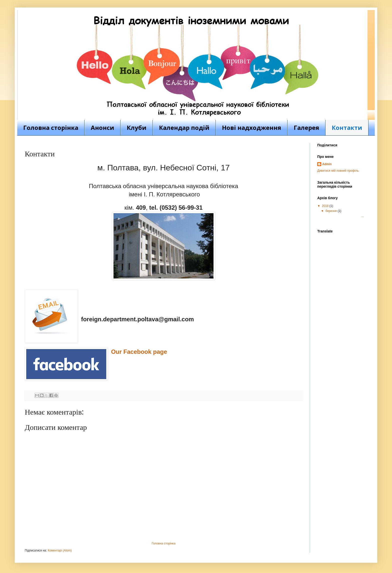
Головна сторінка (51, 127)
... (344, 216)
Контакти (347, 127)
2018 (326, 206)
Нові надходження (252, 127)
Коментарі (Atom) (60, 550)
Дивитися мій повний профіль (338, 171)
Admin (327, 164)
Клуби (137, 127)
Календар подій (184, 127)
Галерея (306, 127)
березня (331, 211)
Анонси (102, 127)
